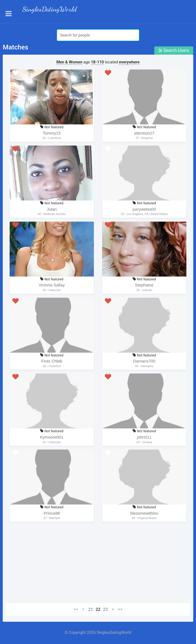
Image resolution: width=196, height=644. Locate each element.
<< (76, 609)
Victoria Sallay (52, 285)
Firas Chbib (52, 361)
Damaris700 (144, 361)
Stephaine (144, 285)
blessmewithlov (144, 513)
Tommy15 (52, 133)
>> (120, 609)
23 (105, 609)
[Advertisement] (98, 564)
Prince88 (52, 513)
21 (90, 609)
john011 (144, 437)
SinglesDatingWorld (50, 9)
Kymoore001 (52, 437)
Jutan (52, 209)
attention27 (144, 133)
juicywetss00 (144, 209)
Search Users (174, 50)
